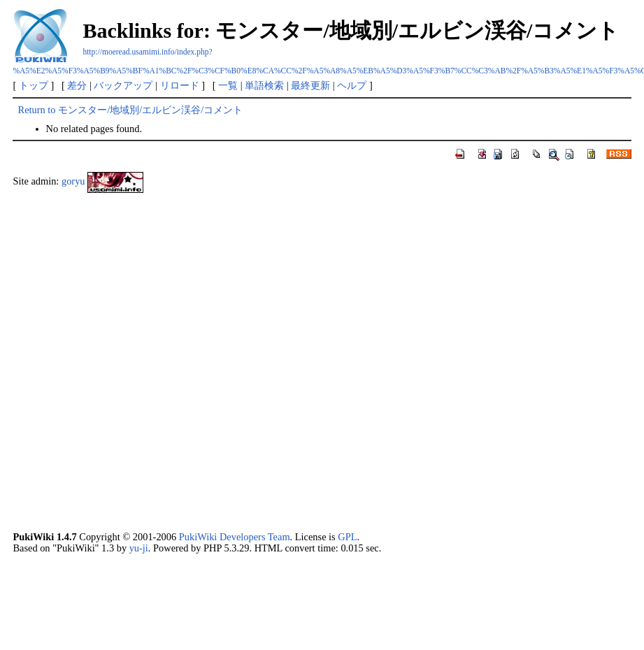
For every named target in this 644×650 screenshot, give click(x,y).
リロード (180, 85)
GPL (347, 537)
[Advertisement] (163, 366)
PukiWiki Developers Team (235, 537)
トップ (34, 85)
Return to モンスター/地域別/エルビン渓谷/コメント (131, 110)
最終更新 (310, 85)
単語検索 (264, 85)
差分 (77, 85)
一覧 (228, 85)
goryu (73, 181)
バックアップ (123, 85)
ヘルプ (352, 85)
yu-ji (139, 548)
